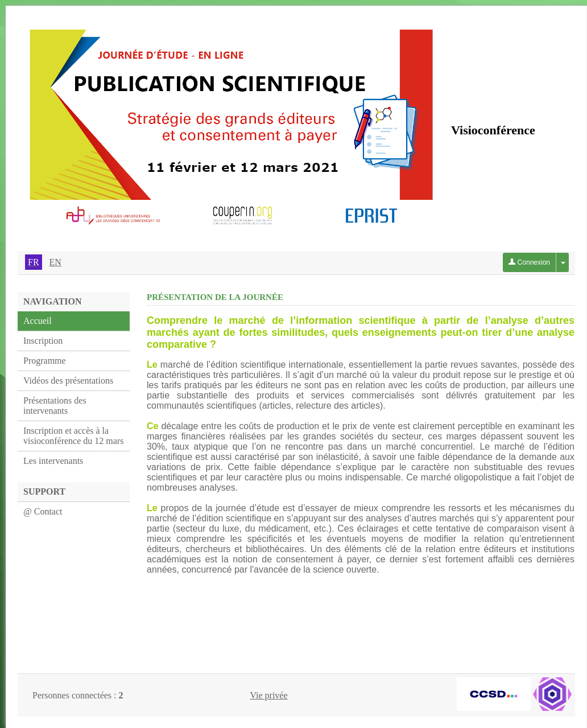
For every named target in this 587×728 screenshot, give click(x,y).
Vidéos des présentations (68, 381)
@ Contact (43, 511)
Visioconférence (493, 130)
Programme (45, 361)
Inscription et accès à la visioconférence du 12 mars (73, 436)
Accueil (38, 321)
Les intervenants (53, 461)
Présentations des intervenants (55, 406)
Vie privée (268, 695)
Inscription (43, 341)
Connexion (529, 262)
